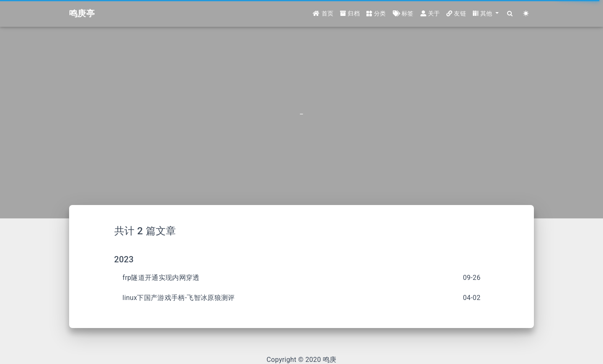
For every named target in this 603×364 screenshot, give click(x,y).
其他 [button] (483, 13)
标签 (403, 13)
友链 (456, 13)
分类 (376, 13)
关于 (430, 13)
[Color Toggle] (526, 14)
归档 (350, 13)
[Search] (510, 14)
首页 (323, 13)
